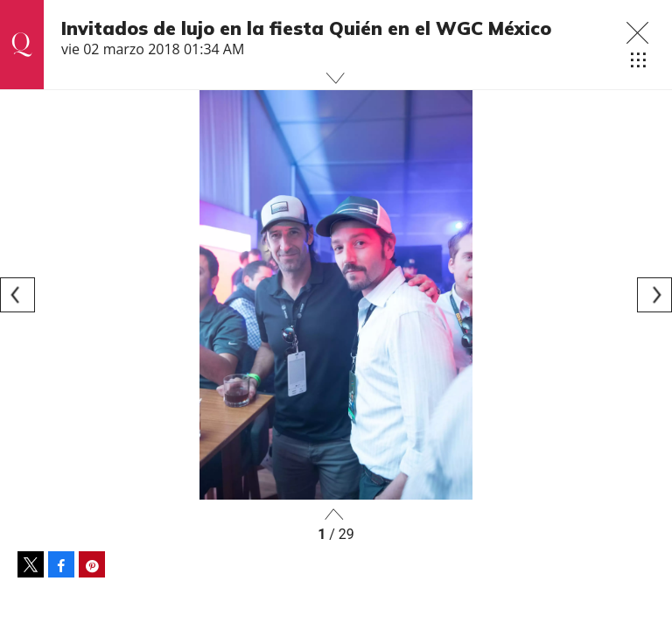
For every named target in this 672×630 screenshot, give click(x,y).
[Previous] (17, 295)
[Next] (654, 295)
